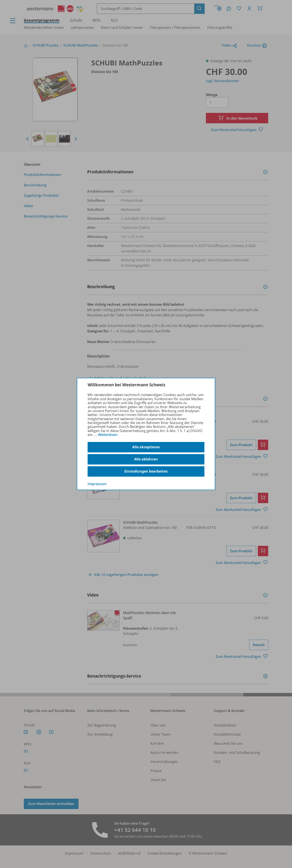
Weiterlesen (108, 435)
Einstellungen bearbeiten (146, 471)
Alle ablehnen (146, 459)
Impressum (97, 484)
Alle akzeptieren (146, 447)
